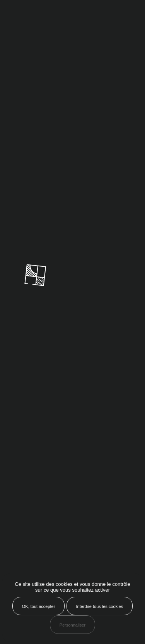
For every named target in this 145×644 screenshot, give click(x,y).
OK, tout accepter (39, 606)
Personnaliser (72, 625)
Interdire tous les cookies (100, 606)
